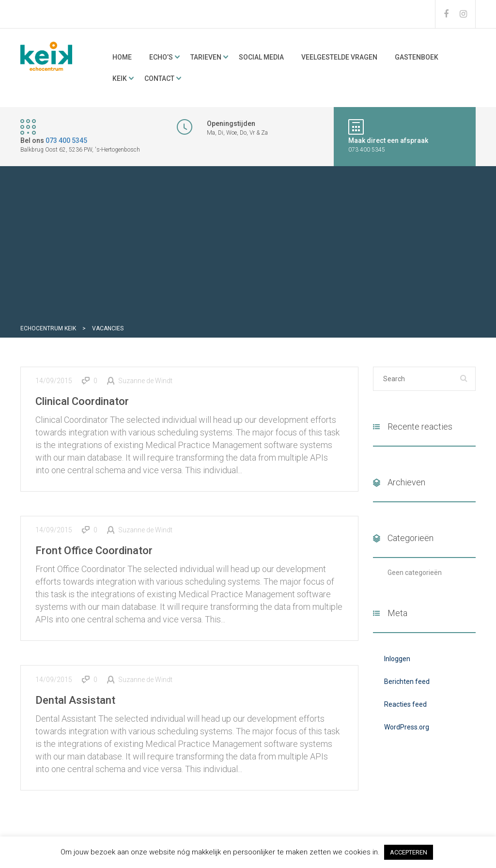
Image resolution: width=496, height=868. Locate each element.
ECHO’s (161, 57)
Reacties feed (405, 704)
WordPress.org (407, 727)
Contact (159, 78)
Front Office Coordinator (94, 550)
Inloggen (397, 659)
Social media (261, 57)
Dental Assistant (75, 700)
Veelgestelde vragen (339, 57)
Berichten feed (407, 682)
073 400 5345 (66, 140)
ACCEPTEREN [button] (409, 852)
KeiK (120, 78)
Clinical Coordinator (82, 401)
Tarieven (206, 57)
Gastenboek (417, 57)
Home (122, 57)
